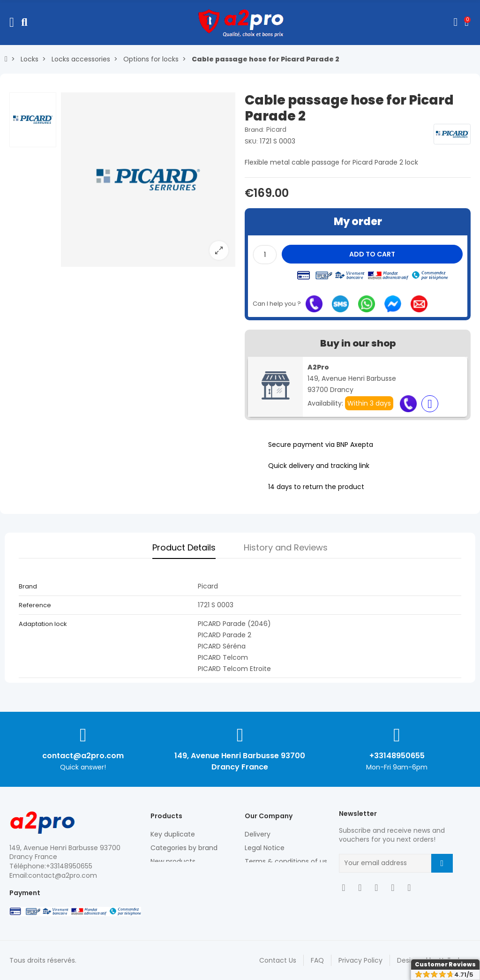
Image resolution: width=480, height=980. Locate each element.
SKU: (251, 141)
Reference (35, 605)
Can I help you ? (277, 304)
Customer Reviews (445, 964)
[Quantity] (265, 255)
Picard (276, 129)
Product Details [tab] (184, 547)
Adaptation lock (43, 624)
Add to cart (372, 254)
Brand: (255, 130)
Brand (28, 586)
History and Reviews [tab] (286, 547)
